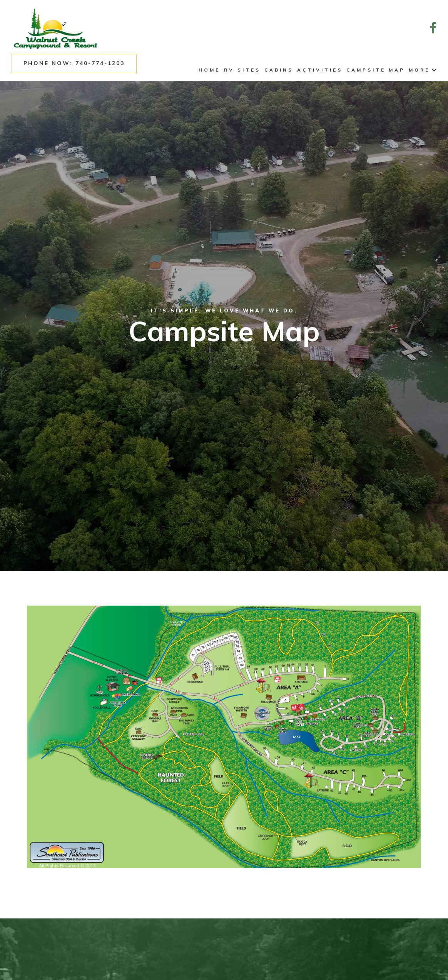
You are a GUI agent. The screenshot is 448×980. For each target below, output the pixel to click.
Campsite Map (376, 70)
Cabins (279, 70)
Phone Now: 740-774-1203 (74, 63)
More (423, 70)
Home (209, 70)
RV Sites (242, 70)
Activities (320, 70)
